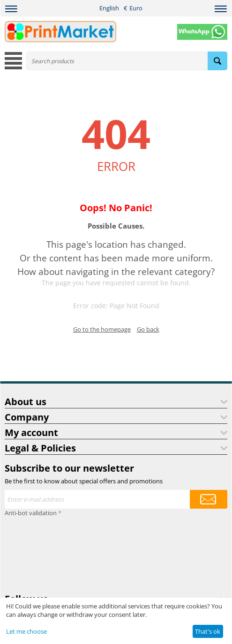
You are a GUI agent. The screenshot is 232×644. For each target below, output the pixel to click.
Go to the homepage (102, 329)
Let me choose (26, 631)
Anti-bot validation (31, 513)
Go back (148, 329)
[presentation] (43, 553)
